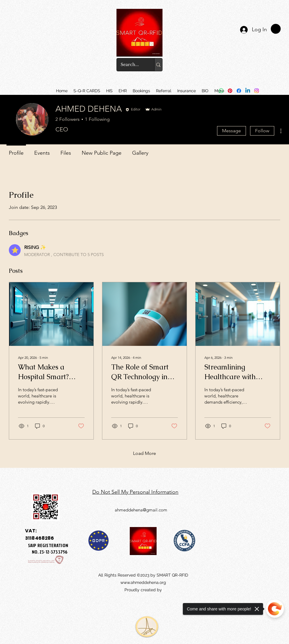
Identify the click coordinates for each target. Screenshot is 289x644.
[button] (123, 91)
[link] (276, 29)
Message (231, 131)
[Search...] (131, 65)
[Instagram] (257, 91)
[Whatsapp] (221, 91)
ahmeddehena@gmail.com (141, 510)
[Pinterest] (230, 91)
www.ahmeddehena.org (143, 582)
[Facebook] (239, 91)
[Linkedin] (248, 91)
